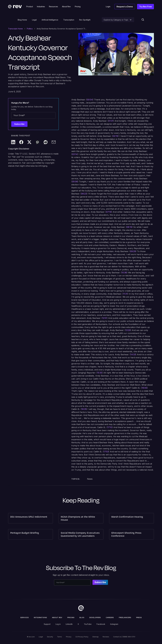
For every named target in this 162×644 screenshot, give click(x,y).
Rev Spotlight (85, 20)
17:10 (110, 427)
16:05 (144, 388)
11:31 (125, 294)
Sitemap (95, 637)
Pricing (71, 618)
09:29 (133, 251)
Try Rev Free (145, 7)
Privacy (69, 637)
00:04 (90, 100)
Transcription (69, 20)
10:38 (124, 273)
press (139, 618)
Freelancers (125, 618)
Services (24, 618)
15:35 (100, 373)
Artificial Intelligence (50, 20)
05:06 (75, 182)
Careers (110, 618)
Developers (95, 618)
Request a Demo (125, 7)
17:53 (106, 452)
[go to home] (81, 608)
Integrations (40, 618)
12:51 (105, 318)
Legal (34, 20)
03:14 (75, 154)
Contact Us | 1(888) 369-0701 (124, 637)
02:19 (115, 136)
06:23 (84, 194)
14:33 (133, 354)
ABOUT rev (57, 618)
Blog (82, 618)
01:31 (111, 121)
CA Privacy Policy (82, 637)
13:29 (128, 330)
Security (50, 637)
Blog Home (22, 20)
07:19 (109, 212)
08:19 (129, 227)
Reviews (106, 637)
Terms (59, 637)
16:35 (84, 409)
